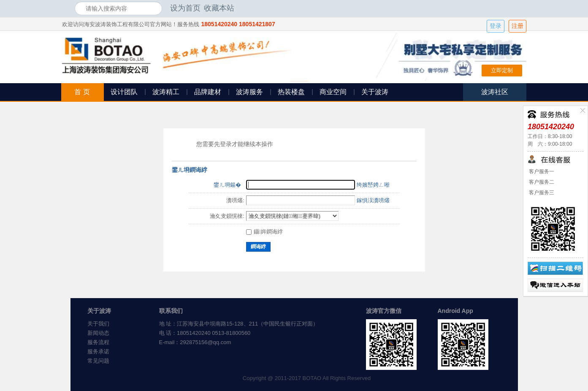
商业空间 (333, 92)
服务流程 (98, 342)
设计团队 (124, 92)
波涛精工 (166, 92)
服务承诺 (98, 352)
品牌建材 (208, 92)
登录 (496, 26)
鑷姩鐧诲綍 (265, 232)
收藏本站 (219, 8)
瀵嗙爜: (235, 200)
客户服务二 (541, 182)
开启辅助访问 (512, 8)
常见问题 (98, 361)
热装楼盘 (291, 92)
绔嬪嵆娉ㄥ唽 (373, 185)
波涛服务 (249, 92)
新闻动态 (98, 333)
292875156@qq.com (205, 342)
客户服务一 (541, 171)
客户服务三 (541, 193)
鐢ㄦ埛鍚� (227, 185)
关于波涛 (375, 92)
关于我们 (98, 324)
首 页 (82, 92)
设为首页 (185, 8)
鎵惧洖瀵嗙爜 (373, 200)
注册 (518, 26)
